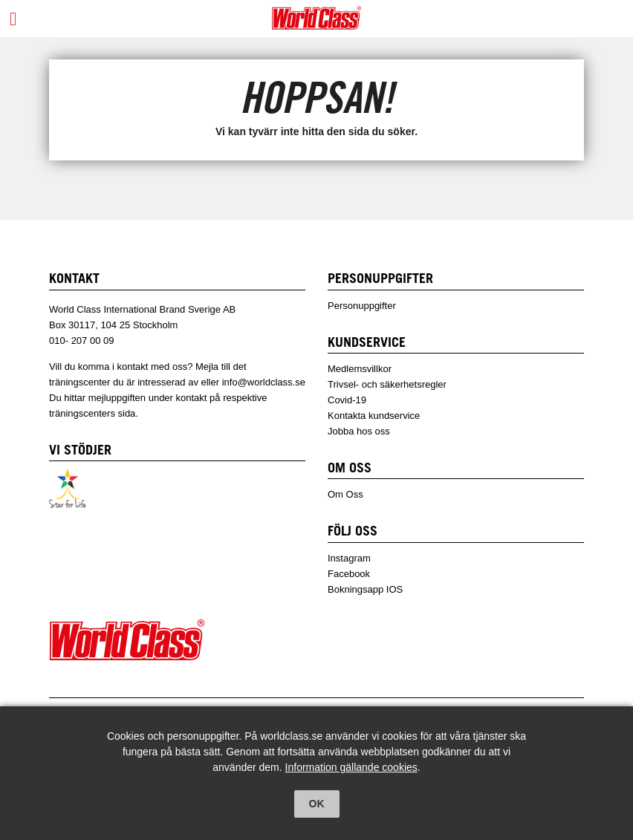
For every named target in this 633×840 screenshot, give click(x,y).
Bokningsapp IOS (365, 589)
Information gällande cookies (351, 767)
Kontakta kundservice (374, 416)
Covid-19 (347, 400)
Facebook (349, 574)
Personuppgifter (362, 306)
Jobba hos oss (359, 431)
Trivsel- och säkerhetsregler (387, 384)
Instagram (349, 558)
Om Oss (345, 494)
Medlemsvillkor (360, 369)
